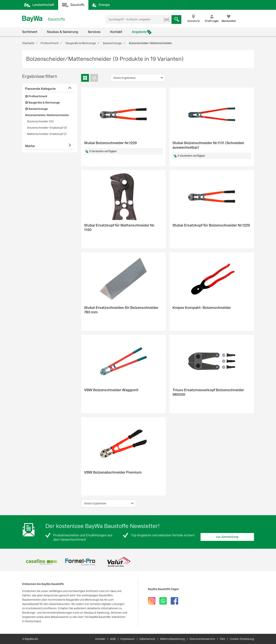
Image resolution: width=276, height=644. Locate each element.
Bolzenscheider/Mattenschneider (47, 115)
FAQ (222, 639)
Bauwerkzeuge (36, 109)
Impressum (128, 639)
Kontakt (116, 32)
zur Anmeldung (227, 537)
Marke (30, 146)
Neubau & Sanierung (63, 32)
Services (94, 32)
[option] (42, 562)
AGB (113, 639)
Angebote (139, 32)
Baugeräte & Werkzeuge (43, 103)
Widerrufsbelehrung (172, 639)
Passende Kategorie (40, 89)
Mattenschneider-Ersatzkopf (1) (47, 134)
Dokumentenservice (202, 639)
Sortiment (30, 32)
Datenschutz (147, 639)
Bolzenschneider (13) (40, 121)
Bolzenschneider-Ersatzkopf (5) (47, 128)
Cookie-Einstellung (242, 639)
